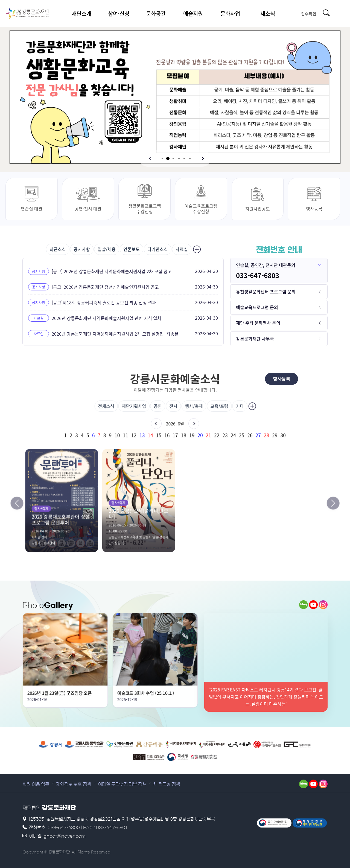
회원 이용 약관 (36, 784)
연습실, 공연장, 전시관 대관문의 (266, 265)
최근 (58, 249)
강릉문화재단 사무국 (255, 339)
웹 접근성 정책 (167, 784)
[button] (150, 158)
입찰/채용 (107, 249)
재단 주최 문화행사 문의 (258, 323)
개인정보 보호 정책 (74, 784)
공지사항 (82, 249)
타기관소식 (158, 249)
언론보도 (132, 249)
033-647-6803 (258, 275)
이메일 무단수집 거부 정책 (122, 784)
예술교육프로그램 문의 (257, 307)
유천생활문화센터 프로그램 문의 (266, 292)
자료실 (182, 249)
